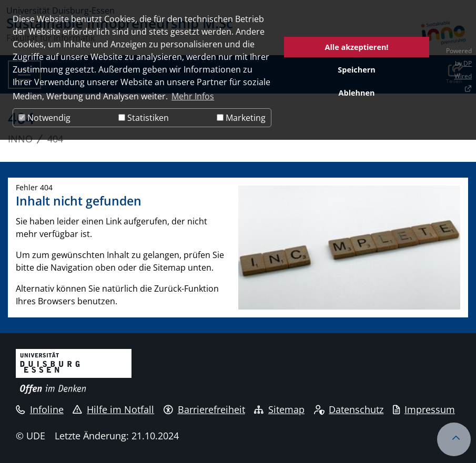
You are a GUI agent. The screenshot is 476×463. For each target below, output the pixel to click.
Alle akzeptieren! (357, 47)
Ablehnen (357, 93)
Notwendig (44, 118)
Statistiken (144, 118)
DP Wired (463, 70)
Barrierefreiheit (204, 409)
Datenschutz (349, 409)
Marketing (241, 118)
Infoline (40, 409)
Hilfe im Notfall (113, 409)
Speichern (356, 70)
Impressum (424, 409)
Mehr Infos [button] (193, 96)
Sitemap (279, 409)
